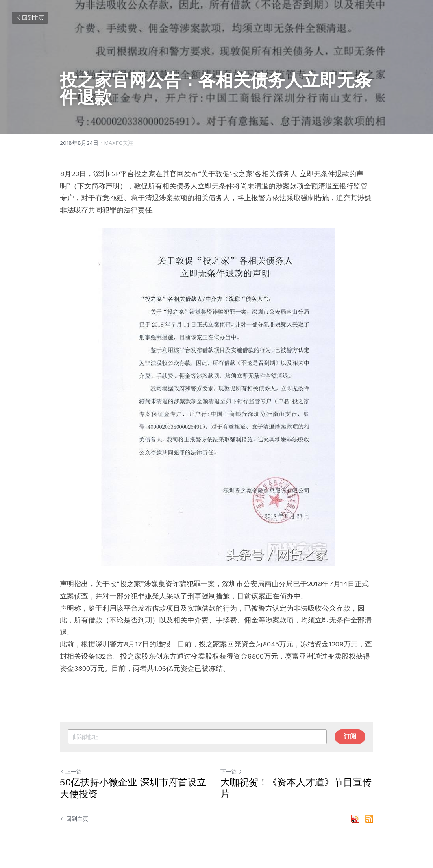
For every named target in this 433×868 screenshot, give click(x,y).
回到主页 (30, 18)
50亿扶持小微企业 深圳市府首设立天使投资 (133, 788)
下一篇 (231, 772)
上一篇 (71, 772)
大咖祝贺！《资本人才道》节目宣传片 (296, 788)
